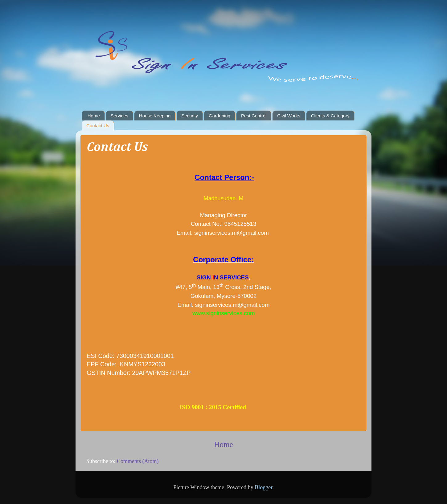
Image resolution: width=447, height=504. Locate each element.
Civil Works (289, 116)
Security (190, 116)
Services (120, 116)
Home (94, 116)
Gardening (219, 116)
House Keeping (155, 116)
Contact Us (98, 126)
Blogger (263, 487)
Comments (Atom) (138, 461)
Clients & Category (330, 116)
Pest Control (254, 116)
